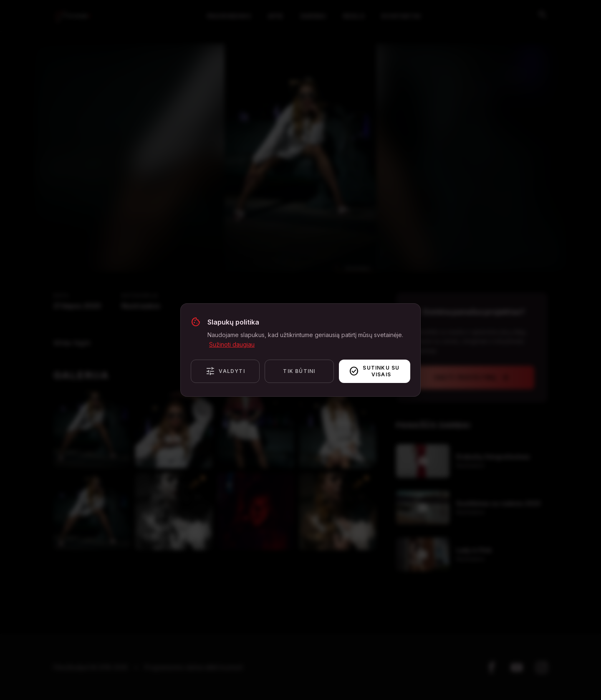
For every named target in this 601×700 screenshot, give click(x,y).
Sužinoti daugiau (232, 344)
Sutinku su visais (374, 371)
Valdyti (225, 371)
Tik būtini (299, 371)
